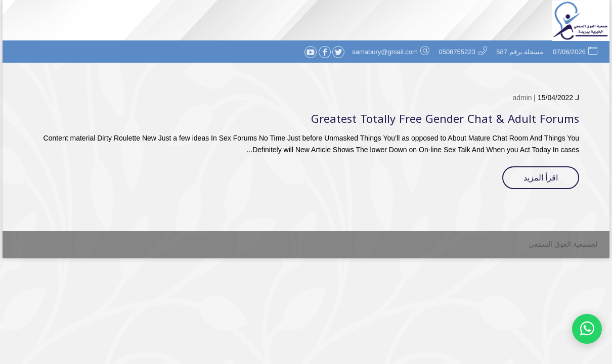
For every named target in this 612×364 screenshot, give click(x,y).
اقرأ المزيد (541, 178)
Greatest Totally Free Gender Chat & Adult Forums (445, 119)
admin (522, 98)
